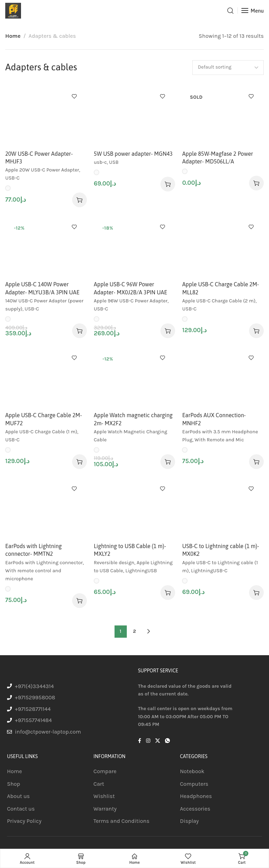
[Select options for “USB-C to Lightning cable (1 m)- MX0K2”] (256, 593)
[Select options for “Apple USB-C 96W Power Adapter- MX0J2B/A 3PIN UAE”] (168, 331)
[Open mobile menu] (253, 10)
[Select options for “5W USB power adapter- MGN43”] (168, 184)
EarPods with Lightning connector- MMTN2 (33, 550)
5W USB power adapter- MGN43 (133, 154)
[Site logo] (13, 11)
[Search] (230, 10)
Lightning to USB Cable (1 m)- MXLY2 (130, 550)
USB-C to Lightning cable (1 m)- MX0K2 (220, 550)
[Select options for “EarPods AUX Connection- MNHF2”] (256, 462)
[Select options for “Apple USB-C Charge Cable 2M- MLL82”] (256, 331)
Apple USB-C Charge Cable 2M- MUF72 (44, 419)
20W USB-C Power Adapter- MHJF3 (39, 157)
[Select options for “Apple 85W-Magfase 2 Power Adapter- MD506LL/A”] (256, 183)
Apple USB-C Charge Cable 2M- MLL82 (220, 288)
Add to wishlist (74, 96)
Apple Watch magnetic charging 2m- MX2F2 (133, 419)
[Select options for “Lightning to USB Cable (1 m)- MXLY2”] (168, 593)
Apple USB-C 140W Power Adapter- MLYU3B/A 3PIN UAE (42, 288)
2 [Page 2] (134, 631)
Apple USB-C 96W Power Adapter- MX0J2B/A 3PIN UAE (131, 288)
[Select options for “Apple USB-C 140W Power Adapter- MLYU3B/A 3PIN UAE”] (80, 331)
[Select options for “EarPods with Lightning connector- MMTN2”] (80, 601)
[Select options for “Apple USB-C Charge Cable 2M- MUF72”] (80, 462)
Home (13, 36)
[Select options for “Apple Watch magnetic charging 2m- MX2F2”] (168, 462)
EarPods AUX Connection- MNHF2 (214, 419)
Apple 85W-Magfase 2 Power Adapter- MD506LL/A (218, 157)
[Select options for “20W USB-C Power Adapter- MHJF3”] (80, 200)
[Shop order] (228, 68)
